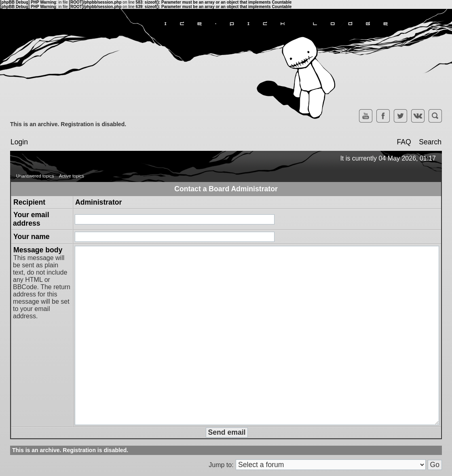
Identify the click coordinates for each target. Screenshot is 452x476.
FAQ (404, 142)
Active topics (72, 176)
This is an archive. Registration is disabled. (68, 124)
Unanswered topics (35, 176)
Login (19, 142)
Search (430, 142)
